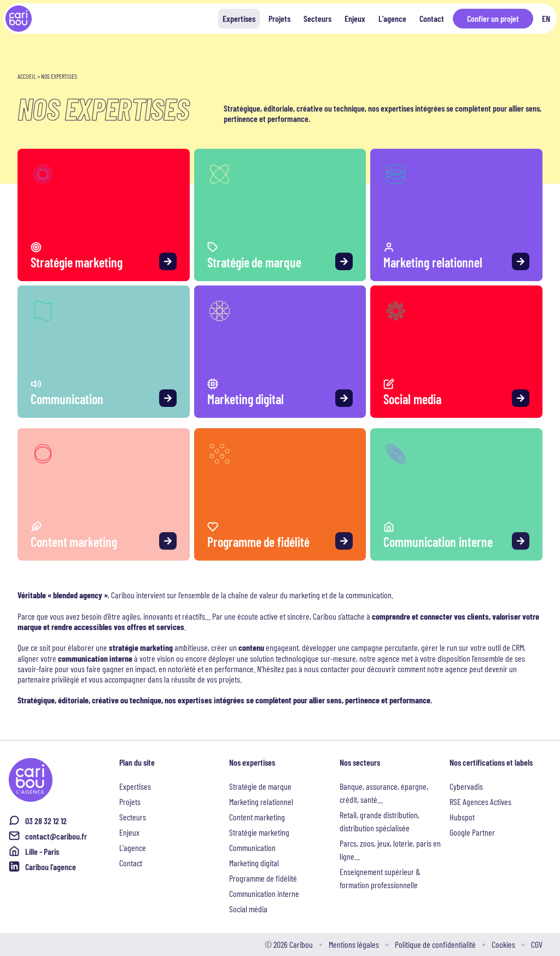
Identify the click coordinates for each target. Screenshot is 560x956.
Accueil (27, 76)
